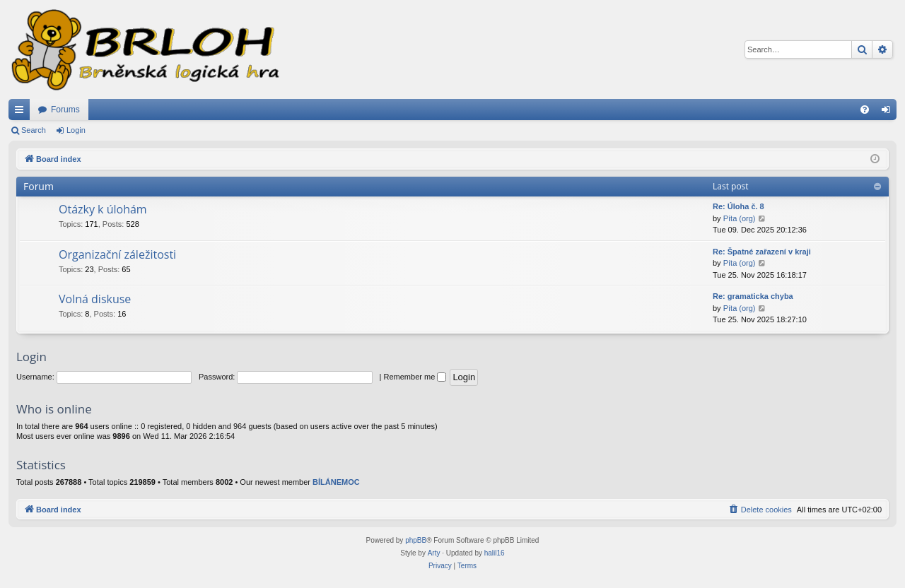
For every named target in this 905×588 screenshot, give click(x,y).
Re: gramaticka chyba (753, 296)
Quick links (22, 112)
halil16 (495, 553)
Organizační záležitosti (117, 254)
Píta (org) (740, 218)
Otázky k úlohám (103, 209)
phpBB (416, 540)
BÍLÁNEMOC (336, 482)
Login (76, 130)
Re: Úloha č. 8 (738, 206)
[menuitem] (865, 110)
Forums (65, 110)
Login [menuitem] (889, 112)
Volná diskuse (95, 299)
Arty (434, 553)
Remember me (415, 377)
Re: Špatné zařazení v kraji (762, 252)
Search (34, 130)
